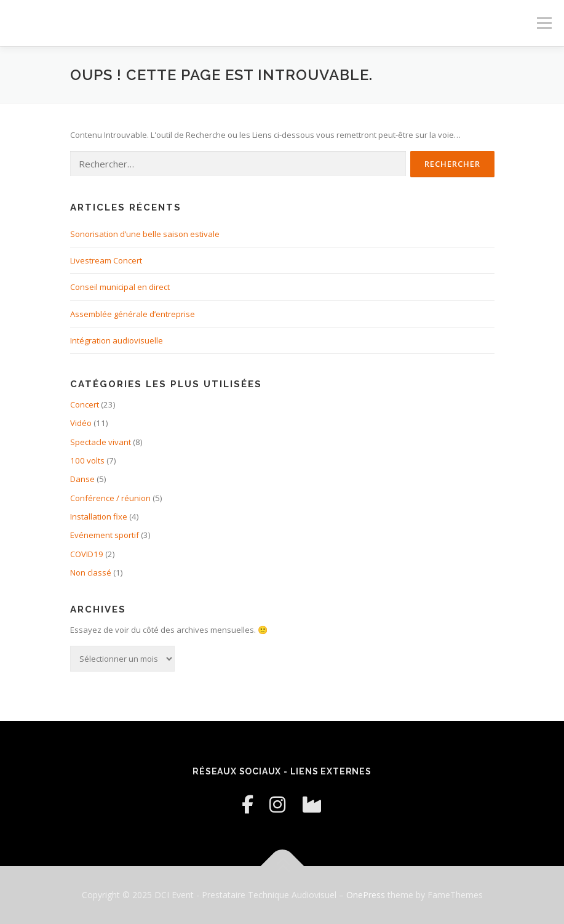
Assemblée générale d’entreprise (133, 314)
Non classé (91, 572)
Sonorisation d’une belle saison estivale (145, 234)
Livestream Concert (106, 260)
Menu (544, 23)
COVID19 (87, 554)
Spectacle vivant (101, 442)
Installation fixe (99, 516)
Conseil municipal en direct (120, 287)
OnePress (366, 895)
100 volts (87, 460)
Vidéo (81, 423)
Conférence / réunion (110, 498)
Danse (82, 479)
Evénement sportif (105, 535)
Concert (85, 404)
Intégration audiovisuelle (117, 340)
